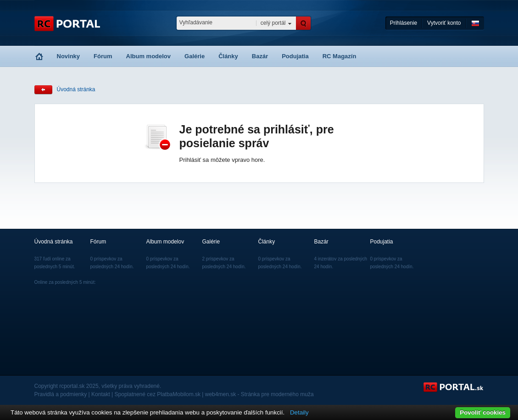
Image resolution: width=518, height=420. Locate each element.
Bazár (260, 56)
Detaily (299, 412)
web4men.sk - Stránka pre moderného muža (259, 394)
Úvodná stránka (76, 89)
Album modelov (149, 56)
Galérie (195, 56)
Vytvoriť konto (444, 23)
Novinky (69, 56)
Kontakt (101, 394)
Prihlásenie (404, 23)
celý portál (273, 23)
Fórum (103, 56)
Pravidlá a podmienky (61, 394)
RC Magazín (340, 56)
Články (228, 56)
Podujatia (295, 56)
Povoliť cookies (483, 412)
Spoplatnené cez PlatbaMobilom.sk (158, 394)
